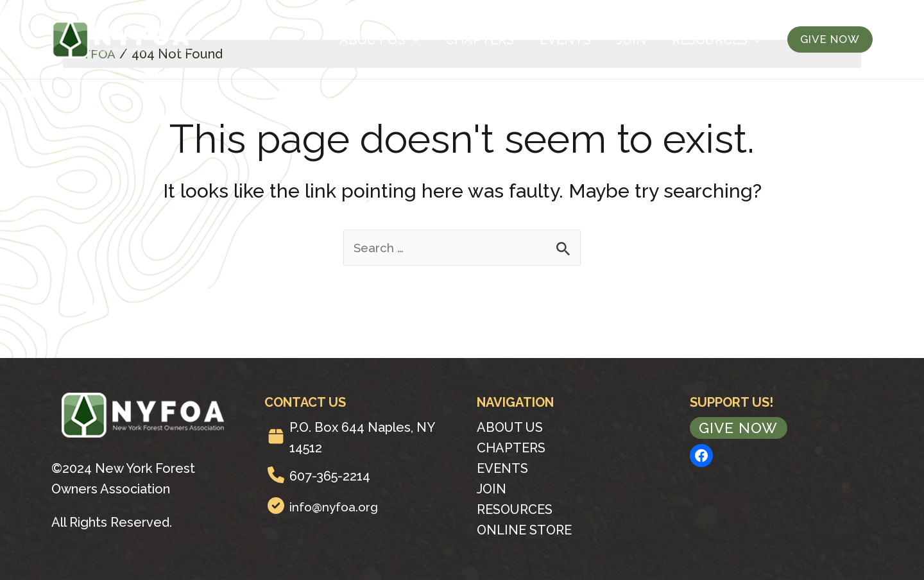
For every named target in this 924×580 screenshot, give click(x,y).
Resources (717, 40)
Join (631, 40)
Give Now (740, 428)
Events (565, 40)
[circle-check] (276, 506)
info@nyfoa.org (336, 507)
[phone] (276, 475)
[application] (413, 40)
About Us (380, 40)
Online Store (524, 530)
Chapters (480, 40)
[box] (276, 436)
